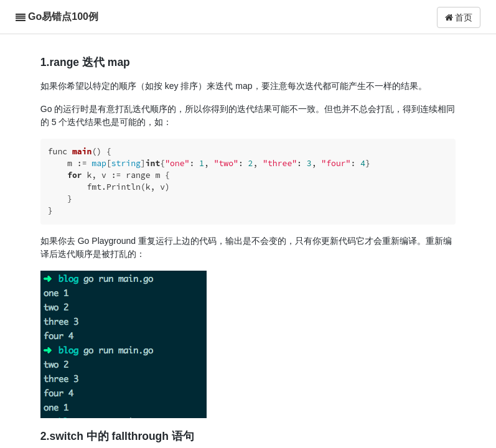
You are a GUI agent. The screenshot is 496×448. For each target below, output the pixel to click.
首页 (459, 17)
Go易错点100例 (63, 16)
